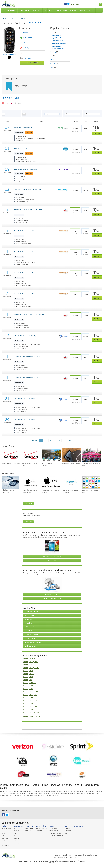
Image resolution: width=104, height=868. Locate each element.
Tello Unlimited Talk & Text (23, 148)
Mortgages (83, 10)
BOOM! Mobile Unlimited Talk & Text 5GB (28, 210)
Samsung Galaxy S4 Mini (33, 642)
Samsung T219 (28, 704)
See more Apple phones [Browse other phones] (58, 49)
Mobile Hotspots (29, 828)
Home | (56, 855)
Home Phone (37, 10)
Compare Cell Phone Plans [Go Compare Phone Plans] (52, 556)
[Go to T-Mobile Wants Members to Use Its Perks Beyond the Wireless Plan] (92, 455)
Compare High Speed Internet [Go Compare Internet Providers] (52, 598)
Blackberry (68, 831)
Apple (15, 828)
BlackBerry (17, 831)
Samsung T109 (28, 686)
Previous (34, 441)
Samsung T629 (28, 665)
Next (71, 441)
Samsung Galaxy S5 (31, 635)
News (72, 4)
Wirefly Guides (78, 826)
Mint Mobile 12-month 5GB (23, 127)
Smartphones (53, 828)
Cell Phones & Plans (9, 10)
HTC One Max (29, 615)
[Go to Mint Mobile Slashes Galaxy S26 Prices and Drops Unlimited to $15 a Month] (72, 455)
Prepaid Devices (54, 831)
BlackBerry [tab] (54, 52)
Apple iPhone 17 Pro (57, 41)
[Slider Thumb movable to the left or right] (4, 115)
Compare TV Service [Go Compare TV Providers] (52, 594)
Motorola (16, 838)
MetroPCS (5, 843)
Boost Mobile (5, 846)
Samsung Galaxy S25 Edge (32, 692)
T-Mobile (4, 836)
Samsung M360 (28, 677)
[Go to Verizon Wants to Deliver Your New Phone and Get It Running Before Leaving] (31, 455)
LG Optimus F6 (30, 627)
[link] (7, 103)
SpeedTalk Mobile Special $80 (24, 252)
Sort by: (88, 112)
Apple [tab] (53, 32)
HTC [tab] (53, 56)
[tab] (60, 39)
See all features (32, 63)
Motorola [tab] (54, 63)
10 (65, 441)
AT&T (3, 831)
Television (39, 831)
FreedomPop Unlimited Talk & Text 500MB (28, 189)
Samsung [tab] (54, 71)
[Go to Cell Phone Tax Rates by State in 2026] (10, 482)
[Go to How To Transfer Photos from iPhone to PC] (51, 482)
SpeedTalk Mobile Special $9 (24, 294)
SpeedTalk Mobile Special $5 (24, 231)
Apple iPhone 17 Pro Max (59, 43)
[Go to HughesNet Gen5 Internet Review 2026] (71, 482)
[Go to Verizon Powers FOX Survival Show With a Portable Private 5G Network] (11, 455)
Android (67, 828)
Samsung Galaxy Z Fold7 (31, 668)
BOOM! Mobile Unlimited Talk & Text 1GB (28, 357)
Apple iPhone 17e (57, 35)
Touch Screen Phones (55, 833)
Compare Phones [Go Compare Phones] (52, 560)
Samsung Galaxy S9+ (30, 695)
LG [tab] (52, 60)
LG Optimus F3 (30, 623)
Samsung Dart (28, 680)
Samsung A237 (28, 689)
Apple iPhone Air (56, 46)
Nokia (15, 841)
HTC (15, 833)
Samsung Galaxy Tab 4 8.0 (32, 713)
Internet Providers (42, 828)
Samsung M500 (28, 671)
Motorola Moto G (30, 638)
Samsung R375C (29, 674)
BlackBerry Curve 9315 (32, 612)
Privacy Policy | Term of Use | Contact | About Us (75, 855)
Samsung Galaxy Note (30, 701)
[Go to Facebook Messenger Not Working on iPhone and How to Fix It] (31, 482)
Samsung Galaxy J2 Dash (31, 707)
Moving (92, 10)
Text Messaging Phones (56, 836)
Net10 (3, 841)
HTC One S (28, 619)
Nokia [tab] (53, 67)
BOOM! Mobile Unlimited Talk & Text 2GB (28, 378)
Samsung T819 (28, 710)
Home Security (62, 10)
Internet (52, 10)
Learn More (28, 503)
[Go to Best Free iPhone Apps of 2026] (91, 482)
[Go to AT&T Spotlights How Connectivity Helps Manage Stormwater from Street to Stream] (52, 455)
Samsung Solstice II (30, 683)
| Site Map (94, 855)
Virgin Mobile (5, 838)
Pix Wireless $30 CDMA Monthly (25, 420)
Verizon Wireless (6, 828)
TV (45, 10)
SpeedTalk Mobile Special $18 (24, 273)
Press (77, 4)
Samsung (22, 18)
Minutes (6, 112)
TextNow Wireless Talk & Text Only (26, 169)
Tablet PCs (28, 831)
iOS (66, 833)
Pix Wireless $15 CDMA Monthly (25, 336)
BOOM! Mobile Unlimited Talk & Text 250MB (29, 315)
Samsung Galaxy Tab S (31, 662)
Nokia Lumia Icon (30, 646)
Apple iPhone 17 (56, 38)
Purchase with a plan (35, 22)
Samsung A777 (28, 698)
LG (14, 836)
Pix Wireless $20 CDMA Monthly (25, 399)
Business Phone (24, 10)
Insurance (73, 10)
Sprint (3, 833)
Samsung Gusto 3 (29, 659)
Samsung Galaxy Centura (31, 716)
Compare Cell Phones (8, 18)
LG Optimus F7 (30, 631)
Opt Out (100, 855)
